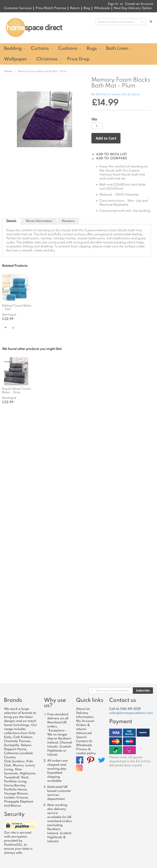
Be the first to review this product (115, 94)
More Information (39, 221)
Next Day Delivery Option (133, 8)
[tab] (11, 221)
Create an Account (139, 4)
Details (11, 221)
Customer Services (18, 8)
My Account (85, 721)
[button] (6, 327)
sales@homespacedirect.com (131, 713)
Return (75, 8)
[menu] (78, 54)
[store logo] (34, 28)
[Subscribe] (143, 691)
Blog (87, 8)
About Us (83, 709)
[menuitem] (14, 49)
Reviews (68, 221)
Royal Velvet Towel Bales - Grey (16, 391)
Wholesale (102, 8)
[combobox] (121, 22)
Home (8, 71)
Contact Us (84, 741)
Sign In (113, 4)
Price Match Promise (51, 8)
